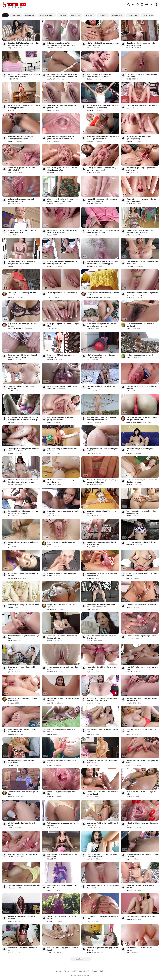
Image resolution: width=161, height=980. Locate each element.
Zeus (88, 921)
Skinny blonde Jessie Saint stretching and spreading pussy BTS (23, 231)
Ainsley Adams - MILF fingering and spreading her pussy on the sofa (100, 75)
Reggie (10, 360)
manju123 (50, 204)
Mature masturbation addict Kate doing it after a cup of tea (102, 543)
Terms (67, 971)
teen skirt (62, 15)
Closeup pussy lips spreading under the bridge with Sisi (22, 169)
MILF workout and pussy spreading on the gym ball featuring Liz (102, 356)
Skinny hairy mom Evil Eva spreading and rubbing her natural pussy (22, 356)
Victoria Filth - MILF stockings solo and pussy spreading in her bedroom (24, 75)
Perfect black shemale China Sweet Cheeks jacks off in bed (102, 793)
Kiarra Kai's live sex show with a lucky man (141, 605)
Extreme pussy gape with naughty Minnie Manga (62, 793)
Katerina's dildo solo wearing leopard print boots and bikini (102, 575)
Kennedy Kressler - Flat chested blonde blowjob (140, 887)
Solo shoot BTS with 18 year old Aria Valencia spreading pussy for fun (24, 107)
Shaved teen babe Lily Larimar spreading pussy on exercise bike (141, 44)
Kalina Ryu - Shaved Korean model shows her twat (142, 824)
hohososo (11, 734)
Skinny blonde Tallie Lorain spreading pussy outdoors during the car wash (103, 107)
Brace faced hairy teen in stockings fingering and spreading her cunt (142, 419)
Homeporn (11, 297)
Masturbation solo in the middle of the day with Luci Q (62, 887)
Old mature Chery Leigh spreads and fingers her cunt (142, 575)
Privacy (95, 971)
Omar (9, 110)
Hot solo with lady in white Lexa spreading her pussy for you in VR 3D (62, 263)
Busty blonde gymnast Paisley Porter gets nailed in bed (102, 762)
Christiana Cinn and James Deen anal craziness (140, 949)
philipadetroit (130, 235)
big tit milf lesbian (150, 15)
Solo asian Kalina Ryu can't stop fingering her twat (142, 762)
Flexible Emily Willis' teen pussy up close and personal (63, 699)
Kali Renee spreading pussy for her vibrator (142, 105)
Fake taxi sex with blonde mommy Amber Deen (62, 762)
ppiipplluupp (130, 545)
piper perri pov (117, 15)
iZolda (49, 453)
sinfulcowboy (51, 389)
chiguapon (90, 110)
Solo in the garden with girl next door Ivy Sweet (62, 918)
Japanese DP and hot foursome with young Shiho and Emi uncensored (23, 512)
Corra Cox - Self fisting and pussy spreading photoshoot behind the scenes (23, 44)
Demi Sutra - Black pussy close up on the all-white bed (63, 512)
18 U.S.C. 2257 (84, 971)
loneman (129, 141)
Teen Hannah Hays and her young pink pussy (103, 885)
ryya (9, 547)
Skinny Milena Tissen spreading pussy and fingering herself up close (62, 231)
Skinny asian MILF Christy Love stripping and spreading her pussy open (103, 231)
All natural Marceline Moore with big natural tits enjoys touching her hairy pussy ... (23, 481)
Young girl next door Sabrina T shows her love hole (101, 512)
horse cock (103, 15)
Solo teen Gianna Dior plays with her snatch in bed (63, 949)
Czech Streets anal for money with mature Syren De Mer (102, 637)
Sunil (128, 108)
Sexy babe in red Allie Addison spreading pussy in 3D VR (62, 107)
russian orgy (30, 15)
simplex (89, 235)
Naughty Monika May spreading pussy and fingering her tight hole (102, 200)
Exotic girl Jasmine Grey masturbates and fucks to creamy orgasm (102, 855)
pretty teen (16, 15)
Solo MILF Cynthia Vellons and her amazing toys (102, 730)
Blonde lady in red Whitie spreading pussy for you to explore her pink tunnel (103, 138)
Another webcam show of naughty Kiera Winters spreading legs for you (140, 231)
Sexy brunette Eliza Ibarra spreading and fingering (22, 325)
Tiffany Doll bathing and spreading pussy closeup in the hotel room (102, 481)
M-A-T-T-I (11, 453)
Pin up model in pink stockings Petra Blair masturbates (62, 855)
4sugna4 (11, 48)
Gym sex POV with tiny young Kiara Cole (62, 573)
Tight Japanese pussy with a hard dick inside (24, 885)
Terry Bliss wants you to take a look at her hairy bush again (141, 512)
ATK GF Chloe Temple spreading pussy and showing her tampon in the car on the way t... (24, 419)
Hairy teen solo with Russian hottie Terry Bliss (62, 543)
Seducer (129, 329)
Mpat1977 (11, 857)
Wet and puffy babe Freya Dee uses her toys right (23, 637)
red (88, 765)
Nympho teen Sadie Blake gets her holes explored (101, 668)
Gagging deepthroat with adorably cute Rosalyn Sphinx (22, 387)
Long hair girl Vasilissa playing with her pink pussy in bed (103, 824)
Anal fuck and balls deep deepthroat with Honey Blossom (22, 699)
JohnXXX (129, 765)
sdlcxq (128, 638)
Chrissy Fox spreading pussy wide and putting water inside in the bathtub (61, 138)
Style (88, 672)
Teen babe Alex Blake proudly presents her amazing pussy (142, 699)
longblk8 (10, 765)
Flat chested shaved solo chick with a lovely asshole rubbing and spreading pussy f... (102, 263)
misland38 (51, 173)
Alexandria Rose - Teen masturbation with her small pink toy (62, 637)
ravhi (128, 173)
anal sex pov (76, 15)
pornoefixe (90, 141)
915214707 (130, 48)
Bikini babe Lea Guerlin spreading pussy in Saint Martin (142, 75)
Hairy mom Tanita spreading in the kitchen (141, 542)
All (5, 15)
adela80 (10, 391)
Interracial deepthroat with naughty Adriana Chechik (103, 949)
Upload (103, 971)
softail (128, 391)
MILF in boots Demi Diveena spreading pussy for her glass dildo (103, 44)
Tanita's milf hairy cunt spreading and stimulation (140, 450)
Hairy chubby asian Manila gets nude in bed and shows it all (142, 325)
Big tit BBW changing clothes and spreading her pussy (63, 450)
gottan (49, 516)
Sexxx (89, 48)
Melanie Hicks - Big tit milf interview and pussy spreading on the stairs (22, 263)
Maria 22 (11, 173)
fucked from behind (47, 15)
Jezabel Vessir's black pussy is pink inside (141, 636)
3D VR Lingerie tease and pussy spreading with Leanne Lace (62, 294)
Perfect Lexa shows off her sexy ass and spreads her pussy (22, 730)
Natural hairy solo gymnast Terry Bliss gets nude (23, 543)
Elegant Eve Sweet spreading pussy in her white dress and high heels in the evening (62, 75)
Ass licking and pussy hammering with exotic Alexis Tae (142, 855)
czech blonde (133, 15)
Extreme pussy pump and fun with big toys (62, 386)
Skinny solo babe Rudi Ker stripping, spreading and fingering (139, 138)
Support (59, 971)
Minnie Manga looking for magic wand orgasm (21, 824)
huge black (90, 15)
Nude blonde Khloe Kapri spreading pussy (23, 854)
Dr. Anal (50, 734)
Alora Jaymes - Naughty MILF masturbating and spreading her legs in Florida (63, 200)
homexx (10, 141)
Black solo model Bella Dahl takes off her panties (22, 949)
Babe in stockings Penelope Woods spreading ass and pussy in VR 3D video (61, 44)
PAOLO (89, 888)
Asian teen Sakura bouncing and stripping (141, 917)
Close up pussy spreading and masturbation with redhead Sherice (23, 450)
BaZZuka (90, 79)
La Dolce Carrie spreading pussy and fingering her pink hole (21, 200)
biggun (89, 173)
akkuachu (50, 266)
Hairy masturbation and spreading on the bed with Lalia (103, 294)
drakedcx (11, 485)
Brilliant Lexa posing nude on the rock (140, 355)
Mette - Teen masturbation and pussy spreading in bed (61, 481)
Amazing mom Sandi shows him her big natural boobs (22, 762)
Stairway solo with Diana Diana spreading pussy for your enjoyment (102, 169)
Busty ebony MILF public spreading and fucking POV (61, 356)
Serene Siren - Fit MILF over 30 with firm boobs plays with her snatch (101, 606)
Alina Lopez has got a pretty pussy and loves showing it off (142, 263)
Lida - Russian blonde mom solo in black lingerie (101, 387)
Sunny (89, 578)
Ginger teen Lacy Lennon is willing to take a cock (63, 668)
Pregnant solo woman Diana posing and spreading (61, 606)
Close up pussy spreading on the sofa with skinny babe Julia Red (62, 169)
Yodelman (90, 953)
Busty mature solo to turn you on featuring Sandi (141, 730)
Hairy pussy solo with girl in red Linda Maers (23, 605)
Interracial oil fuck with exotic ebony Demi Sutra (141, 793)
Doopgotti (90, 453)
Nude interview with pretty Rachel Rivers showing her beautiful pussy (101, 325)
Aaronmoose (130, 297)
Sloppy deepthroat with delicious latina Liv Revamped (23, 575)
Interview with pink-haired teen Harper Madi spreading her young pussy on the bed (142, 294)
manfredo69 (51, 79)
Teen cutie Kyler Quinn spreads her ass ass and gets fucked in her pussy (102, 699)
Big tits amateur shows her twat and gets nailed (62, 730)
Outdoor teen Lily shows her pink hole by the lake (103, 918)
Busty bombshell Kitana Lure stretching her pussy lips (142, 387)
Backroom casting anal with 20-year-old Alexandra (22, 918)
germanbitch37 (12, 578)
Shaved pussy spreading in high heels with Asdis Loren (141, 169)
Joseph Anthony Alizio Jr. (95, 297)
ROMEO (129, 79)
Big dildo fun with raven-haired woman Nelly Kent (142, 668)
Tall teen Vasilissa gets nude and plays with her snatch (63, 824)
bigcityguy (11, 607)
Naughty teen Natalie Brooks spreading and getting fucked (102, 450)
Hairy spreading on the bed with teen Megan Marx (63, 325)
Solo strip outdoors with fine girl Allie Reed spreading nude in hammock (102, 419)
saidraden (50, 48)
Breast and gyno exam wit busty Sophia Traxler (22, 668)
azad (128, 578)
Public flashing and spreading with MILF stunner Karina (22, 294)
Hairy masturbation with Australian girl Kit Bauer (23, 793)
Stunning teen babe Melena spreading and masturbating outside (141, 200)
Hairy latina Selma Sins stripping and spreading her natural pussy (21, 138)
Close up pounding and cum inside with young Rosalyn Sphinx (61, 419)
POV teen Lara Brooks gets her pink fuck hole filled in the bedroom (142, 481)
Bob (88, 360)
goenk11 (129, 453)
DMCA (74, 971)
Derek (49, 110)
